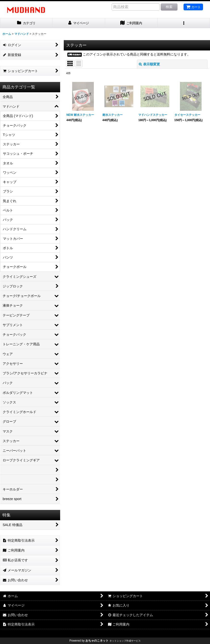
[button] (184, 23)
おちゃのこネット (97, 641)
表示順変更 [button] (149, 64)
